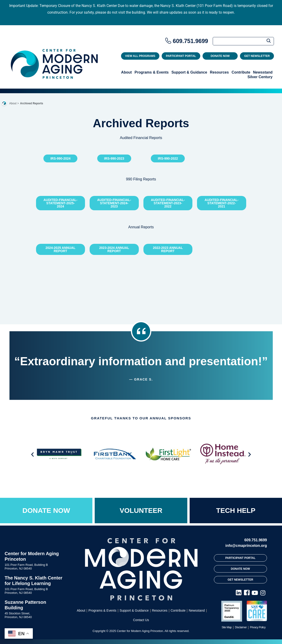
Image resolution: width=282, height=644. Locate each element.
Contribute (241, 72)
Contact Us (141, 620)
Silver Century (260, 77)
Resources (219, 72)
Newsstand (263, 72)
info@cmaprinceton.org (246, 546)
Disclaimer (241, 627)
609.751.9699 (190, 41)
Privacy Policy (258, 627)
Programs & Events (152, 72)
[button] (32, 454)
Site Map (227, 627)
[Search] (243, 41)
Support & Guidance (189, 72)
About (126, 72)
